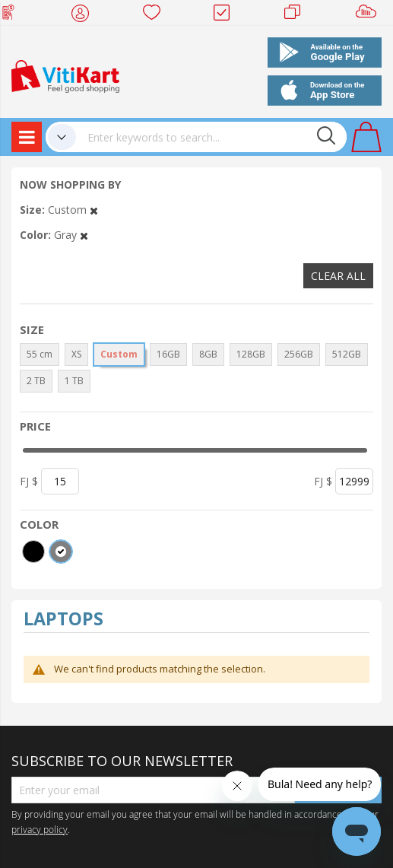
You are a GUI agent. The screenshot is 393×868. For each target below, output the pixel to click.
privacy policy (40, 829)
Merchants (298, 15)
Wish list (156, 15)
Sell (369, 15)
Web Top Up (14, 15)
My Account (85, 15)
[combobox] (211, 137)
